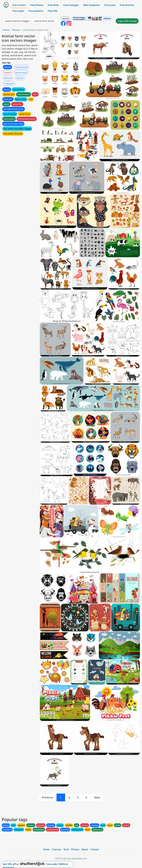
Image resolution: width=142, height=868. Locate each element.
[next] (97, 797)
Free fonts (53, 5)
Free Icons (110, 5)
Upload (65, 19)
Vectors (16, 30)
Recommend (21, 73)
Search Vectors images (17, 21)
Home (6, 30)
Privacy (75, 849)
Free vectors (19, 5)
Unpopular (9, 83)
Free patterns (36, 11)
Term (66, 849)
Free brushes (127, 5)
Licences (57, 849)
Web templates (91, 5)
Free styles (18, 11)
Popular (20, 78)
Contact (95, 849)
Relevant (8, 78)
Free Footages (71, 5)
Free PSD (53, 11)
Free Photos (37, 5)
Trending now (21, 67)
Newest (8, 73)
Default (7, 67)
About (85, 849)
